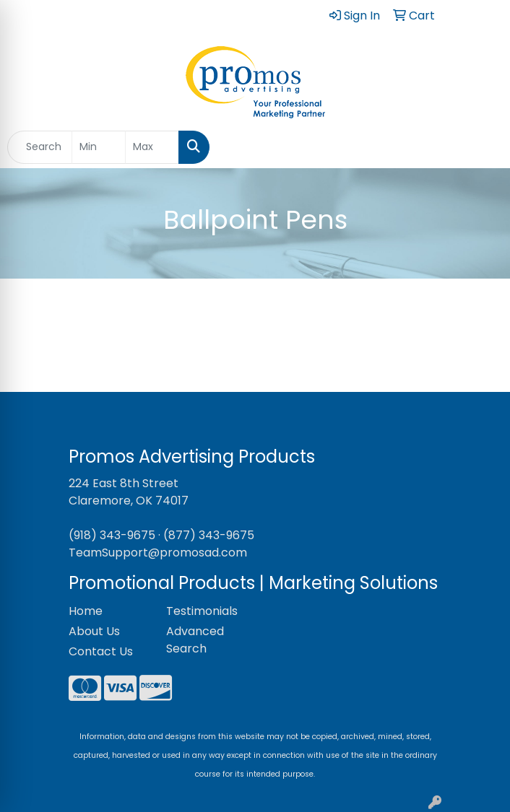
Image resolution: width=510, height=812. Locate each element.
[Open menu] (481, 147)
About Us (94, 631)
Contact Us (101, 651)
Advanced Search (195, 640)
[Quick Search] (40, 147)
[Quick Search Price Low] (99, 147)
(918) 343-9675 (112, 535)
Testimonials (202, 611)
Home (86, 611)
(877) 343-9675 (209, 535)
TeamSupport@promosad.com (158, 553)
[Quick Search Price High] (152, 147)
